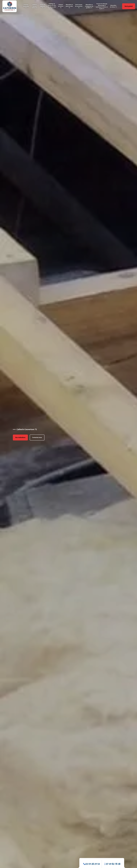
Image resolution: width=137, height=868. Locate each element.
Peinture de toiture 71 (61, 6)
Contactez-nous (37, 437)
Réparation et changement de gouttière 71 (89, 6)
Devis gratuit (129, 6)
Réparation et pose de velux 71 (69, 6)
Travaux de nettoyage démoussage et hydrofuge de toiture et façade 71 (102, 6)
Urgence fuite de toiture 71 (34, 6)
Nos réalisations (20, 437)
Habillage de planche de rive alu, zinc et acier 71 (52, 6)
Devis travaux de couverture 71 (79, 6)
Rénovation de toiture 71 (113, 6)
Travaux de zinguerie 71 (43, 6)
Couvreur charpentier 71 (26, 6)
